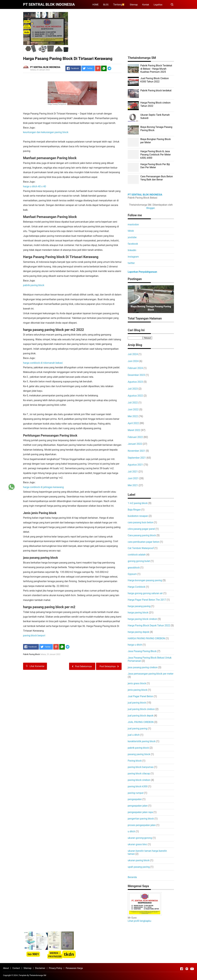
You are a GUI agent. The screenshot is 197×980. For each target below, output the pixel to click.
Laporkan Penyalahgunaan (142, 272)
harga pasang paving (139, 606)
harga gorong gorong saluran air (145, 593)
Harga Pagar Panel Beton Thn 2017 (147, 600)
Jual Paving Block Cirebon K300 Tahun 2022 (155, 80)
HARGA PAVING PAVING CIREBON (146, 638)
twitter (131, 263)
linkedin (132, 250)
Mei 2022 (133, 416)
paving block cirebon (139, 780)
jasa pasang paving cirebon (143, 667)
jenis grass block (137, 683)
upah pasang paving (139, 867)
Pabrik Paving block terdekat (156, 90)
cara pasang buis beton (141, 522)
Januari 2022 (135, 444)
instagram (133, 257)
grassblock (134, 568)
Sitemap (134, 5)
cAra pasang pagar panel (141, 529)
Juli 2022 (133, 403)
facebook (133, 244)
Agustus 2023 (135, 382)
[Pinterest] (98, 68)
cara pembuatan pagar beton (144, 542)
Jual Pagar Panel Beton (140, 696)
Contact (16, 968)
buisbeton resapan (138, 516)
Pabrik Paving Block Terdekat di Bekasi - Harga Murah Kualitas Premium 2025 (156, 69)
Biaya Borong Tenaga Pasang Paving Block (151, 308)
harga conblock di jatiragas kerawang (43, 487)
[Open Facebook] (182, 969)
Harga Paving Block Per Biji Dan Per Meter (155, 166)
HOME (96, 5)
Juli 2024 (133, 354)
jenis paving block (138, 690)
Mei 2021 (133, 485)
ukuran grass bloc (137, 844)
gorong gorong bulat (139, 561)
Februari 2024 (135, 368)
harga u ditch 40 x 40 (34, 186)
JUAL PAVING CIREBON (141, 722)
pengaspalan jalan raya (140, 812)
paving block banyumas (141, 767)
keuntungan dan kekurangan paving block (46, 132)
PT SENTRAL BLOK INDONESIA (145, 195)
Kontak (146, 5)
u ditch (131, 831)
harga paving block (138, 613)
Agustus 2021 (135, 465)
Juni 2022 (133, 410)
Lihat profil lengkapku (139, 921)
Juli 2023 (133, 389)
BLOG (106, 5)
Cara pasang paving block (142, 535)
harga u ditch (135, 645)
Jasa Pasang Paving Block (142, 651)
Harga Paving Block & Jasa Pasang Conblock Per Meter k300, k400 (156, 155)
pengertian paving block (141, 819)
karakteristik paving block (142, 741)
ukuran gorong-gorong (140, 838)
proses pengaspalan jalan (142, 825)
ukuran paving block (139, 860)
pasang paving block (139, 754)
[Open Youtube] (192, 969)
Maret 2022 (134, 430)
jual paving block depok (141, 716)
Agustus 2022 (135, 396)
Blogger (151, 208)
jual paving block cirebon (141, 709)
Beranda (132, 877)
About (6, 968)
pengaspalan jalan (138, 806)
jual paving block (137, 703)
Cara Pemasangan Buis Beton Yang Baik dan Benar (157, 178)
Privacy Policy (55, 968)
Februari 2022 (135, 437)
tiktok (131, 231)
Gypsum (132, 574)
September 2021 (137, 458)
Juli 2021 (133, 472)
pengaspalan (135, 799)
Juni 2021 (133, 478)
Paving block (135, 761)
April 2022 (133, 423)
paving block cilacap (139, 774)
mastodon (133, 225)
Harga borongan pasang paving (145, 580)
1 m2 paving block (138, 503)
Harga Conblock (137, 587)
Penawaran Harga (74, 968)
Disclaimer (40, 968)
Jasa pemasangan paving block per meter (151, 674)
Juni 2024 (133, 361)
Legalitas (158, 5)
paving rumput (136, 793)
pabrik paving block (34, 285)
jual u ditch (134, 735)
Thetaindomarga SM (38, 975)
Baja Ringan (134, 510)
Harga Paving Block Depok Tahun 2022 (149, 625)
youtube (132, 237)
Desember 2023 (136, 375)
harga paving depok (138, 632)
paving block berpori (34, 635)
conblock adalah (137, 555)
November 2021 (136, 451)
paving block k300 (138, 786)
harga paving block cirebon (142, 619)
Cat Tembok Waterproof (141, 548)
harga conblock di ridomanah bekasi (43, 363)
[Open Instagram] (187, 969)
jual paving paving (138, 729)
